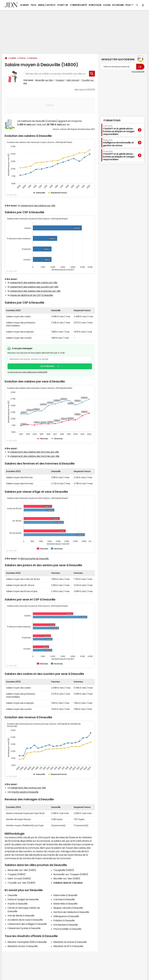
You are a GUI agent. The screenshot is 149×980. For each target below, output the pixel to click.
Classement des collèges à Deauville (27, 924)
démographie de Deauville (34, 558)
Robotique (95, 5)
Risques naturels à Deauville (68, 908)
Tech (33, 5)
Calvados (33, 58)
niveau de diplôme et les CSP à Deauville (32, 295)
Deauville (12, 895)
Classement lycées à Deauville (24, 928)
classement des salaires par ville (38, 206)
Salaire (13, 58)
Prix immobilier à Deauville (67, 929)
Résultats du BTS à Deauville (68, 946)
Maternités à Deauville (65, 904)
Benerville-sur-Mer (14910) (22, 870)
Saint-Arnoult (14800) (19, 878)
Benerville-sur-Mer (44, 80)
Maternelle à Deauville (65, 895)
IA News (24, 5)
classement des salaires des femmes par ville (34, 452)
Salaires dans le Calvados (68, 883)
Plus (129, 5)
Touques (60, 80)
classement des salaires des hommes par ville (35, 456)
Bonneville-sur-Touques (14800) (71, 874)
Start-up (63, 5)
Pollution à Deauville (64, 920)
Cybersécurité (78, 5)
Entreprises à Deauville (66, 925)
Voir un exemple (138, 72)
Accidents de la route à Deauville (25, 920)
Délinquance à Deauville (66, 916)
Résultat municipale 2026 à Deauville (27, 942)
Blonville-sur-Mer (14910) (67, 878)
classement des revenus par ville (28, 788)
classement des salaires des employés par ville (35, 291)
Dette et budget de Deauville (23, 899)
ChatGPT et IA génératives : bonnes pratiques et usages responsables (119, 130)
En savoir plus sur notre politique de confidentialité (27, 372)
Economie (118, 5)
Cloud (107, 5)
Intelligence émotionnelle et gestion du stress (118, 143)
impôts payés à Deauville (25, 792)
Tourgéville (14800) (64, 870)
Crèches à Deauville (64, 899)
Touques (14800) (17, 874)
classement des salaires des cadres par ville (34, 283)
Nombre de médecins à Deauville (71, 912)
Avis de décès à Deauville (21, 916)
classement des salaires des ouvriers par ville (34, 287)
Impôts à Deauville (17, 904)
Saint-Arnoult (73, 80)
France (22, 58)
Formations (112, 120)
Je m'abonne (47, 366)
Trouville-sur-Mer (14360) (21, 883)
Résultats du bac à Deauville (23, 946)
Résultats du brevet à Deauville (70, 942)
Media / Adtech (47, 5)
